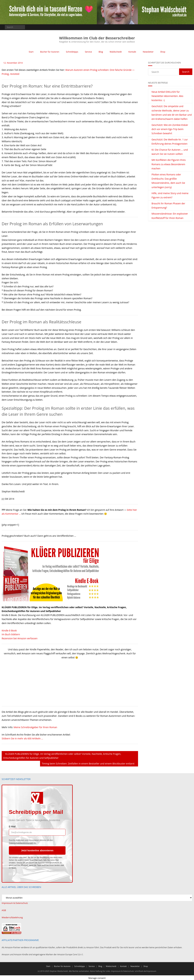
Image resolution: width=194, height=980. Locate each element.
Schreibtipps (73, 52)
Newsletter (147, 52)
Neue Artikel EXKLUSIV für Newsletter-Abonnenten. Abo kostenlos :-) (167, 96)
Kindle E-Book (9, 630)
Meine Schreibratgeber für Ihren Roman (35, 727)
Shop (161, 52)
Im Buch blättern (11, 634)
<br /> (12, 683)
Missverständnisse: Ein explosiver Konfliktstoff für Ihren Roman (170, 216)
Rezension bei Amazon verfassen (20, 638)
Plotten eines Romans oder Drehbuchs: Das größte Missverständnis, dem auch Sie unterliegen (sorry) (168, 181)
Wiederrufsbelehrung (12, 917)
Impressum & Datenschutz (14, 903)
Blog (101, 52)
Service (88, 52)
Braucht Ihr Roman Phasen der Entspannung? (168, 205)
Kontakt (131, 52)
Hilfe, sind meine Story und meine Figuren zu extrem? (170, 195)
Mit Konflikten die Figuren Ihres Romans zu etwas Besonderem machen (169, 164)
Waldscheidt (115, 52)
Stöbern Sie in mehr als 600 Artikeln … (22, 738)
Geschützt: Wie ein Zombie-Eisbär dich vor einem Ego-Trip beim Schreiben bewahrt (170, 129)
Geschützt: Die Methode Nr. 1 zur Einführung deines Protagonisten (170, 141)
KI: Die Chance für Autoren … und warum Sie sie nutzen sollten (170, 152)
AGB (4, 910)
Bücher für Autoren (51, 52)
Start (33, 52)
